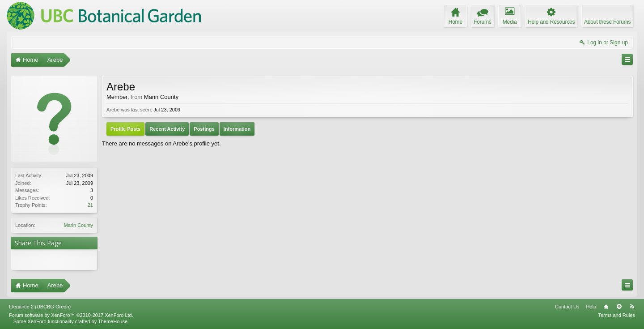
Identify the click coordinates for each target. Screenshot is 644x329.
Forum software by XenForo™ (71, 315)
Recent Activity (167, 129)
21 (90, 205)
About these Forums (607, 22)
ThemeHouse (113, 321)
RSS (632, 307)
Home (606, 307)
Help (591, 307)
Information (237, 129)
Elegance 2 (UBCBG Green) (40, 307)
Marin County (78, 225)
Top (619, 307)
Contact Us (567, 307)
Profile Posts (125, 129)
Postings (204, 129)
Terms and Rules (616, 315)
